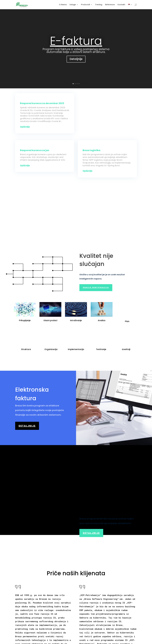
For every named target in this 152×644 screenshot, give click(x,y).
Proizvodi (85, 5)
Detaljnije (76, 59)
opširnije (25, 127)
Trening (99, 5)
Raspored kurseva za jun (35, 150)
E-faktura (76, 41)
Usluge (73, 5)
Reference (110, 5)
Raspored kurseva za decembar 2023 (42, 103)
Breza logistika (91, 150)
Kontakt (121, 5)
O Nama (63, 5)
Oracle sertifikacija (96, 288)
